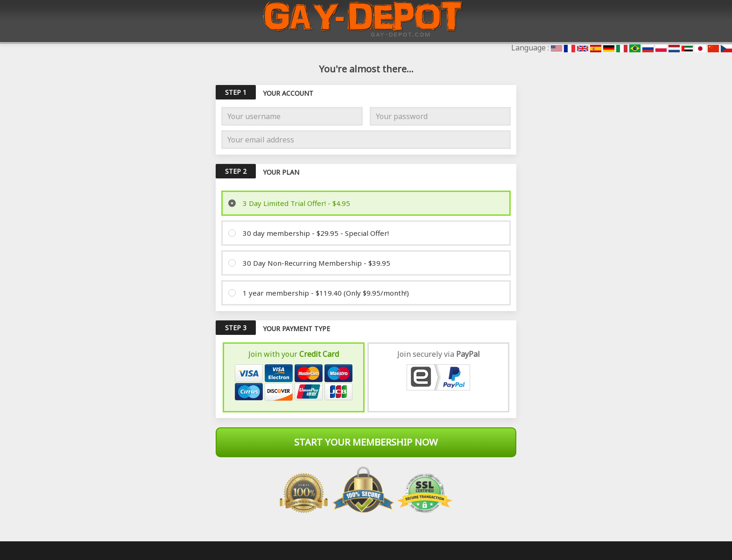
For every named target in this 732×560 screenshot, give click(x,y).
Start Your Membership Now (366, 442)
